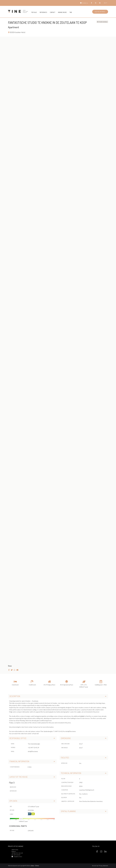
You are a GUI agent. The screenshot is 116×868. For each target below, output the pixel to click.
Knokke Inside (62, 12)
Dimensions (84, 738)
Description (58, 696)
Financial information (32, 761)
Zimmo (37, 866)
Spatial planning (84, 811)
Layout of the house (32, 777)
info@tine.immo (18, 857)
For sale (34, 12)
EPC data (32, 801)
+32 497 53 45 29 (33, 748)
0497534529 (17, 855)
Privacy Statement (104, 866)
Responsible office (32, 738)
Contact (53, 12)
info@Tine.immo (33, 751)
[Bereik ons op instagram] (101, 852)
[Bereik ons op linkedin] (105, 852)
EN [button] (105, 3)
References (43, 12)
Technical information (84, 773)
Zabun (33, 866)
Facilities (84, 758)
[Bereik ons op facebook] (97, 852)
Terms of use (95, 866)
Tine (71, 12)
